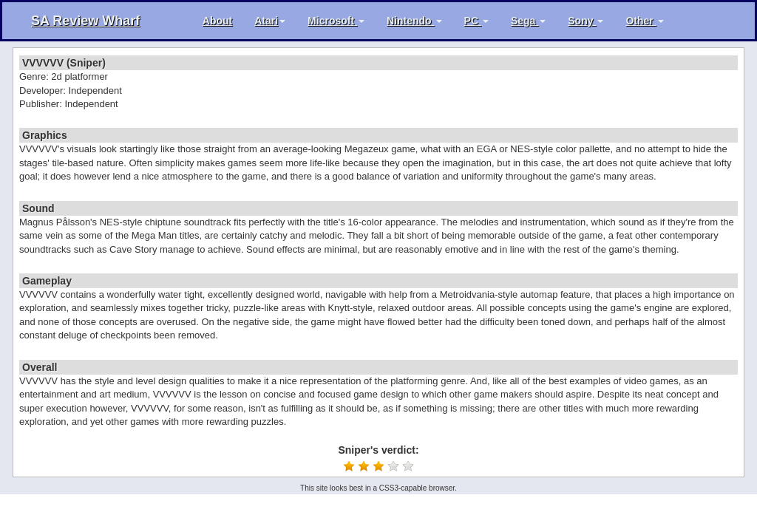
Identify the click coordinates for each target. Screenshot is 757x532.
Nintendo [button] (414, 21)
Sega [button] (528, 21)
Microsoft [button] (336, 21)
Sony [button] (585, 21)
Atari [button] (270, 21)
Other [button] (644, 21)
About (217, 21)
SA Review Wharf (85, 21)
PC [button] (476, 21)
